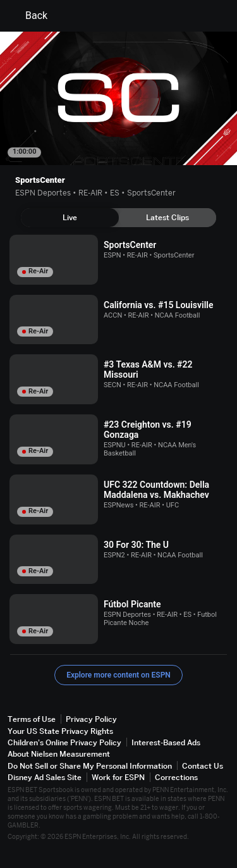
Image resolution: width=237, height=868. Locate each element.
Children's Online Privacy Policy (64, 742)
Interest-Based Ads (166, 742)
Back (29, 16)
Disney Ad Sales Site (45, 777)
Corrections (176, 777)
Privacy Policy (91, 719)
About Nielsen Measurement (59, 754)
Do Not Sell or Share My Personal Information (90, 766)
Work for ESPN (118, 777)
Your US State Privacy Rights (60, 731)
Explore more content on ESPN (118, 675)
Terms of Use (32, 719)
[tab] (70, 218)
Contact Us (203, 766)
